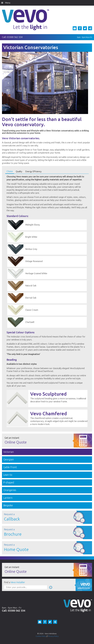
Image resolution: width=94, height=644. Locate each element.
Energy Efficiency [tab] (33, 171)
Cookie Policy (41, 636)
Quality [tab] (19, 171)
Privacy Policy (53, 636)
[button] (9, 83)
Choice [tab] (10, 171)
